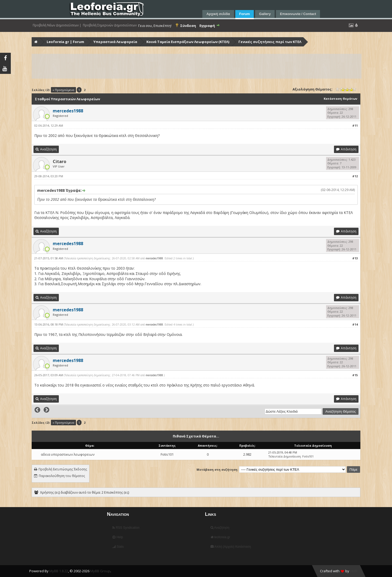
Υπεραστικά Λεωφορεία (115, 42)
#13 (355, 258)
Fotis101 (167, 454)
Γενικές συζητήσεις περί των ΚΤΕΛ (270, 42)
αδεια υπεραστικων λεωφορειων (68, 454)
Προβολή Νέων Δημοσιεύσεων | (57, 25)
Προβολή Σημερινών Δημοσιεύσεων (110, 25)
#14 (355, 324)
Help (118, 537)
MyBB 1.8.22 (59, 571)
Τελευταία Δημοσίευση (285, 456)
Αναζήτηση (220, 528)
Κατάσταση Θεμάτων (340, 99)
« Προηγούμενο (63, 90)
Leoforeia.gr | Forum (65, 42)
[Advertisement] (190, 66)
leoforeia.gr (220, 537)
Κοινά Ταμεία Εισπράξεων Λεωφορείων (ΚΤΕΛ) (188, 42)
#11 (355, 125)
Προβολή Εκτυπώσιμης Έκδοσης (63, 469)
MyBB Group (100, 571)
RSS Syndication (126, 528)
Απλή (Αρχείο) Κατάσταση (231, 547)
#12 (355, 176)
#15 (355, 375)
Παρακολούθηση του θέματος (62, 476)
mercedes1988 (154, 258)
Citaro (59, 161)
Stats (118, 547)
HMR (354, 571)
